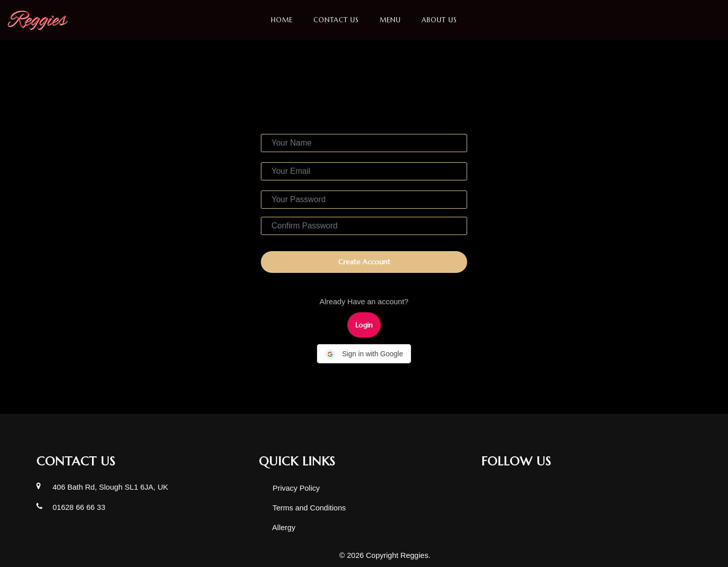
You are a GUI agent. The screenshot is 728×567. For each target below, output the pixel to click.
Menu (390, 20)
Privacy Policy (295, 488)
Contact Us (336, 20)
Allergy (283, 527)
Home (282, 20)
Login (364, 325)
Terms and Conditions (308, 508)
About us (439, 20)
